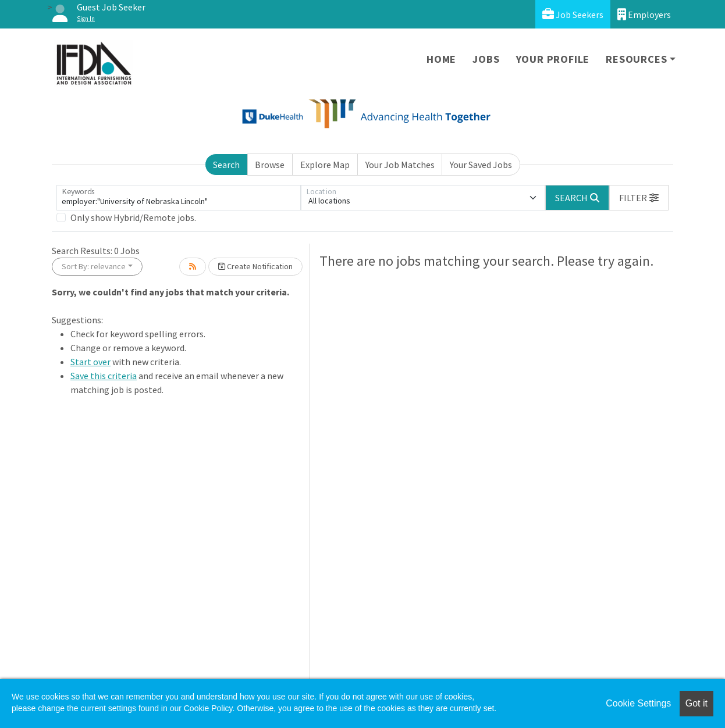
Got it (696, 703)
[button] (639, 198)
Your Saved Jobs (481, 165)
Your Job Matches (400, 165)
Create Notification (255, 266)
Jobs (486, 59)
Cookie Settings (638, 703)
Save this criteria (104, 376)
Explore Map (325, 165)
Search (226, 165)
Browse (270, 165)
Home (441, 59)
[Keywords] (179, 198)
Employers (644, 14)
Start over (90, 362)
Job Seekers (573, 14)
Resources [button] (636, 59)
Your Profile (553, 59)
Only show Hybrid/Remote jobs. (133, 217)
